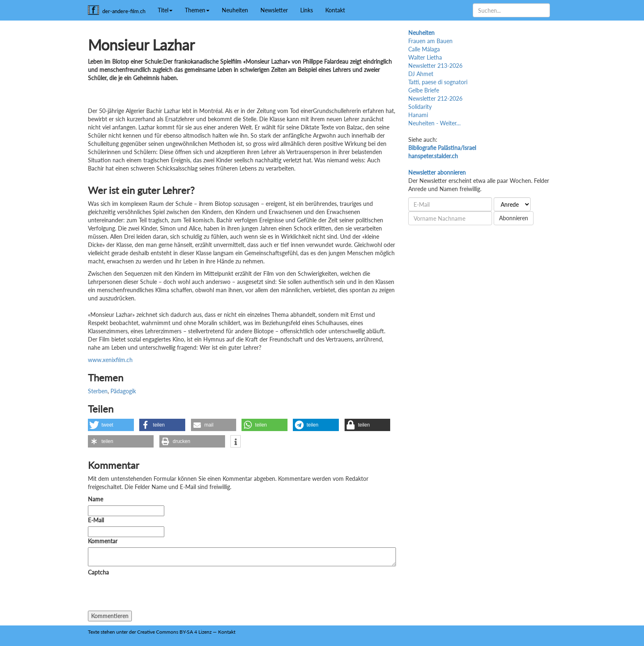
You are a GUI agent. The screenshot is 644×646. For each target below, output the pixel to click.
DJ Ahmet (421, 74)
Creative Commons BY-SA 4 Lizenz (174, 632)
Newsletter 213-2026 (435, 66)
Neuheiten (235, 10)
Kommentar (104, 541)
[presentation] (150, 595)
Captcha (98, 572)
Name (95, 499)
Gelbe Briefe (424, 90)
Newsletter (274, 10)
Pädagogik (123, 391)
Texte (94, 632)
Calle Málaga (424, 49)
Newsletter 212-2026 (435, 98)
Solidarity (420, 107)
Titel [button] (165, 10)
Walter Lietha (425, 57)
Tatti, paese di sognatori (438, 82)
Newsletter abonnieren (437, 172)
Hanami (418, 115)
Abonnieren (514, 218)
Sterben (98, 391)
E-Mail (96, 520)
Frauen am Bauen (430, 41)
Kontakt (335, 10)
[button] (111, 425)
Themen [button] (197, 10)
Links (307, 10)
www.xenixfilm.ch (110, 360)
